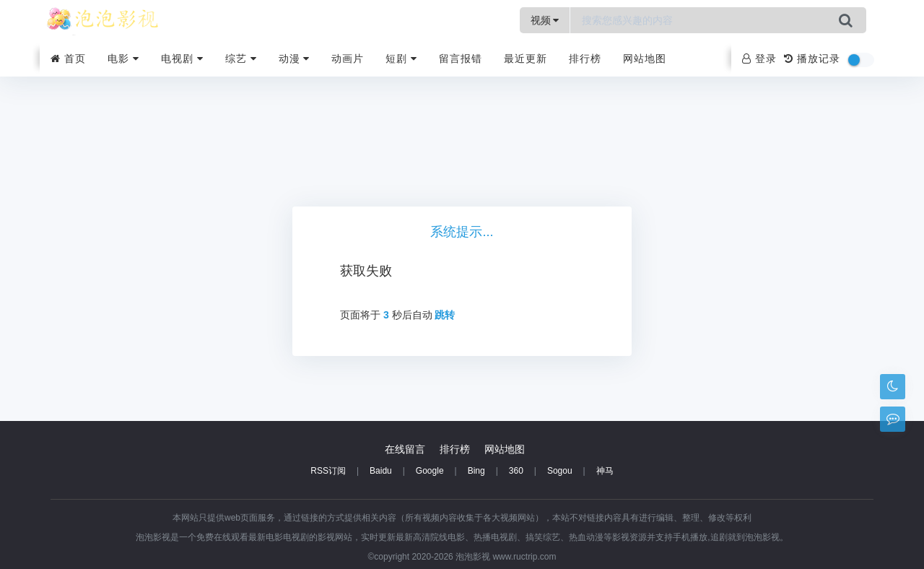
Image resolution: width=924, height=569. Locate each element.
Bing (476, 471)
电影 (123, 58)
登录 (759, 58)
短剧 (401, 58)
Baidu (381, 471)
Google (430, 471)
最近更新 (526, 58)
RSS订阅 (328, 471)
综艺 (241, 58)
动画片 (348, 58)
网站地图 (645, 58)
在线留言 (405, 449)
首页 (68, 58)
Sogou (560, 471)
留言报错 (461, 58)
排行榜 (585, 58)
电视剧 (182, 58)
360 (516, 471)
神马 (605, 471)
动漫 (295, 58)
